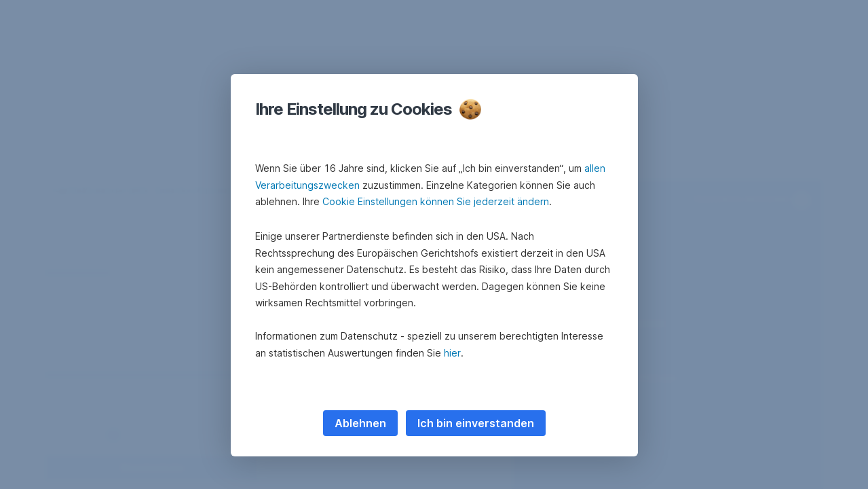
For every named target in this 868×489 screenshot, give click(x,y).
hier (452, 353)
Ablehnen (360, 423)
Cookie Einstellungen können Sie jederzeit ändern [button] (436, 201)
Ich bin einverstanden (476, 423)
